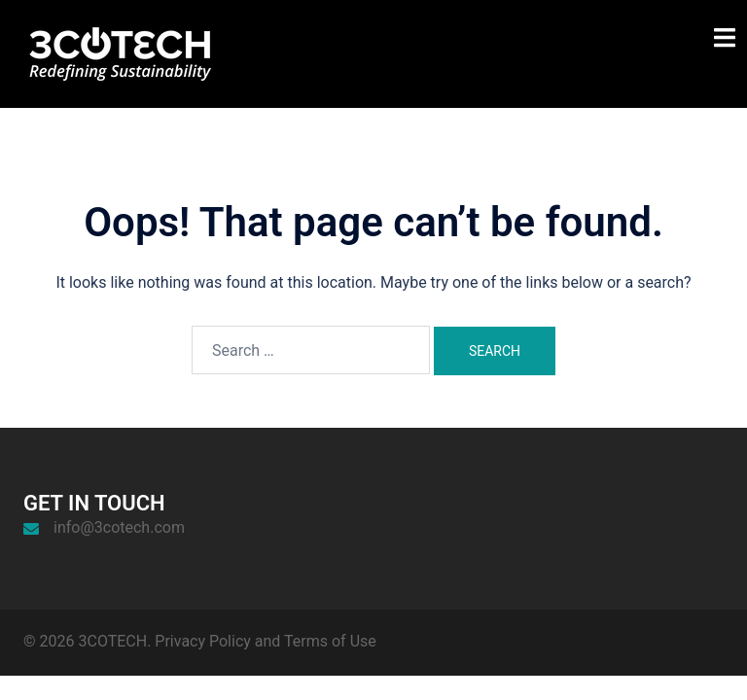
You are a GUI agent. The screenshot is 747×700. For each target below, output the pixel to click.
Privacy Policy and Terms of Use (265, 641)
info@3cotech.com (119, 527)
